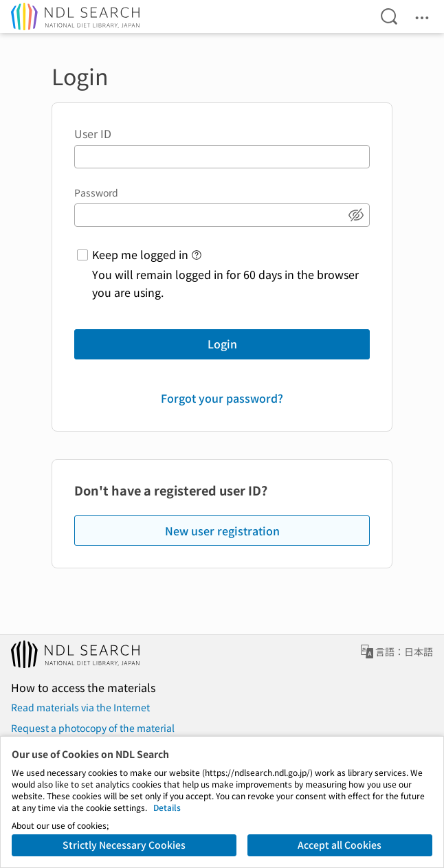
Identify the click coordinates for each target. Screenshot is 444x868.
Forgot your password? (222, 398)
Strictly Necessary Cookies (124, 845)
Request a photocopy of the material (93, 728)
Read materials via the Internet (80, 707)
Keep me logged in (140, 254)
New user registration (222, 531)
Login (222, 344)
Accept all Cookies (340, 845)
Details (167, 807)
